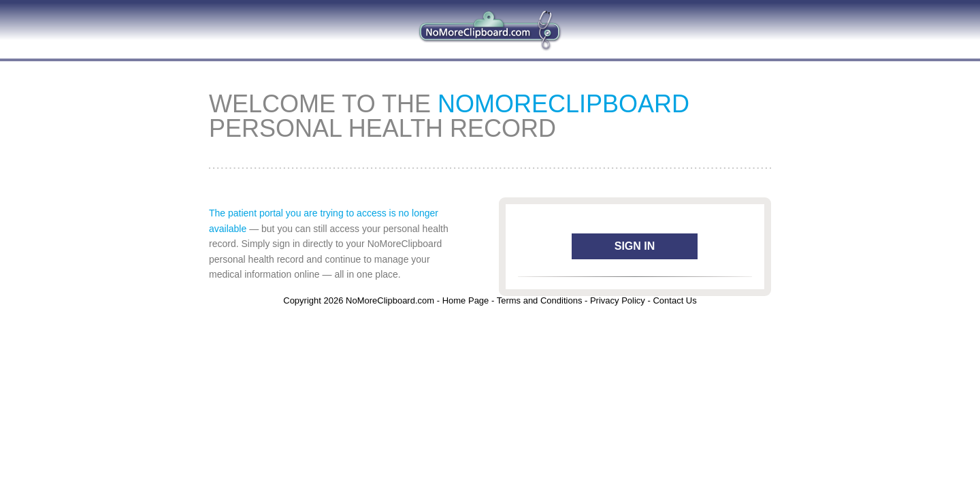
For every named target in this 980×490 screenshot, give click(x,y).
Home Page (466, 300)
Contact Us (674, 300)
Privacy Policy (618, 300)
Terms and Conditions (540, 300)
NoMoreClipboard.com (390, 300)
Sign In (635, 246)
